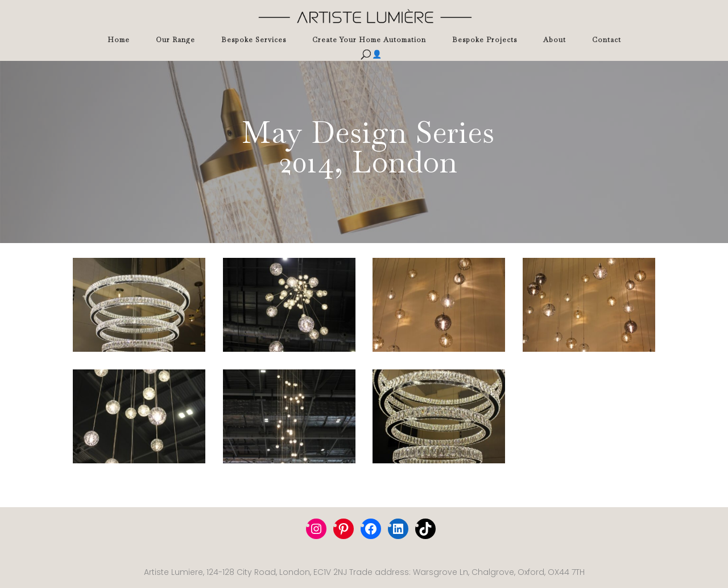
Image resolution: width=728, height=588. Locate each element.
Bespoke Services (254, 40)
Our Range (175, 40)
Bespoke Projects (485, 40)
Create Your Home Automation (369, 40)
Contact (607, 40)
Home (119, 40)
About (555, 40)
